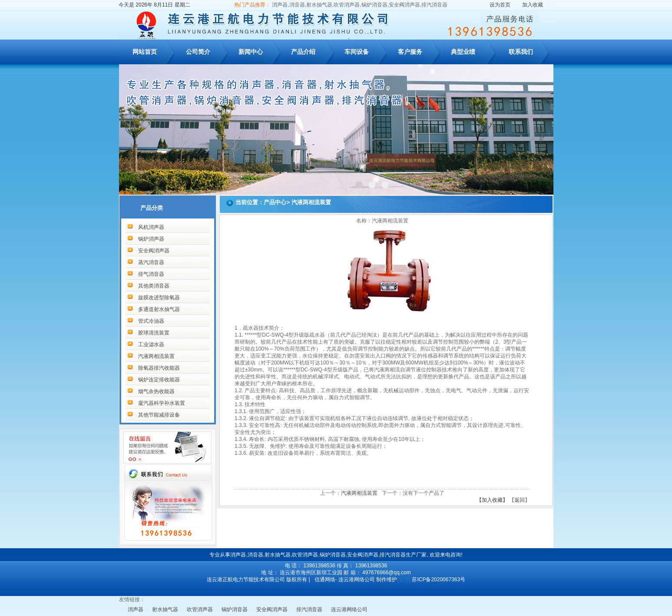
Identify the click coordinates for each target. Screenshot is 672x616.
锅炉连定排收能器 (159, 380)
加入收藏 (533, 5)
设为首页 (500, 5)
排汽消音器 (309, 609)
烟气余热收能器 (156, 391)
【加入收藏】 (492, 500)
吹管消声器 (200, 609)
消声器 (136, 609)
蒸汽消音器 (151, 262)
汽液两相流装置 (156, 356)
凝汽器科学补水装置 (162, 403)
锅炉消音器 (235, 609)
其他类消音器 (154, 286)
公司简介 (198, 52)
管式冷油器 (151, 321)
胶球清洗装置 (154, 333)
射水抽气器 (165, 609)
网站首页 (145, 52)
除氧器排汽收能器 (159, 368)
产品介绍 (303, 52)
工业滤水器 (151, 344)
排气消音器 (151, 274)
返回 (520, 500)
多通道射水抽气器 (159, 309)
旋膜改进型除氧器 (159, 298)
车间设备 (357, 52)
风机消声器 (151, 227)
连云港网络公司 (349, 609)
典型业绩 (463, 52)
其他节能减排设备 (159, 415)
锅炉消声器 (151, 239)
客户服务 (410, 52)
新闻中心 (251, 52)
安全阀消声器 (154, 251)
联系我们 (521, 52)
